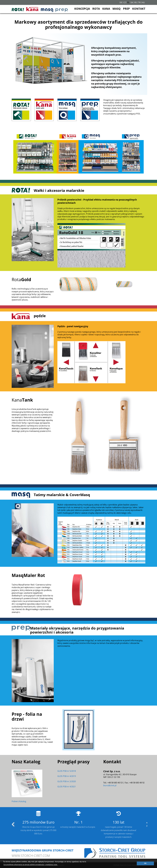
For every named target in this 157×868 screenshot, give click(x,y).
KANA (106, 9)
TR (139, 2)
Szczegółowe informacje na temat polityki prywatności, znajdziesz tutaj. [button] (30, 865)
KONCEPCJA (82, 9)
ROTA (96, 9)
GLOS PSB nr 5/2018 (67, 771)
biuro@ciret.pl (110, 785)
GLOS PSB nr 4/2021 (67, 787)
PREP (126, 9)
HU (143, 2)
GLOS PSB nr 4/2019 (67, 776)
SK (132, 2)
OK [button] (145, 863)
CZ (125, 2)
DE (121, 2)
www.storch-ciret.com (31, 856)
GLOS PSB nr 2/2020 (67, 781)
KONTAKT (139, 9)
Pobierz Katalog (19, 801)
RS (136, 2)
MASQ (117, 9)
